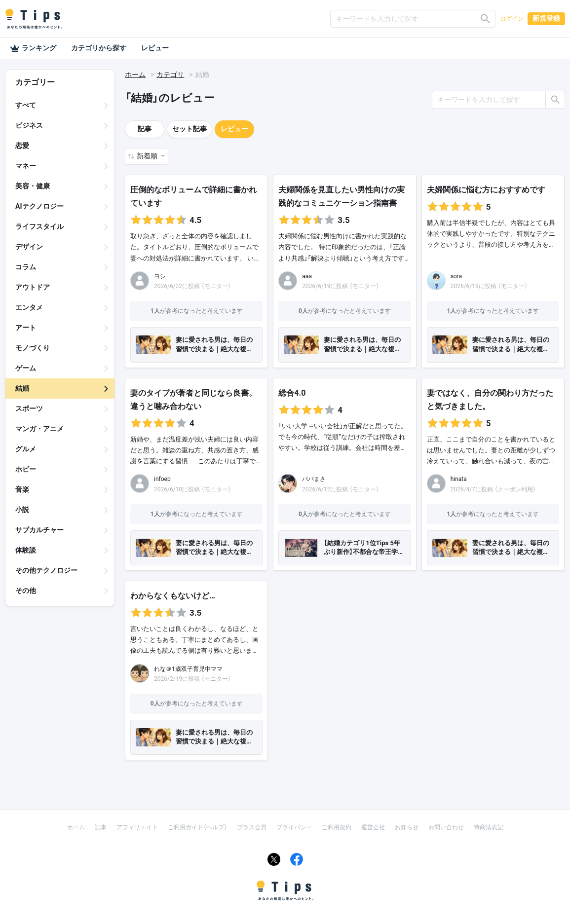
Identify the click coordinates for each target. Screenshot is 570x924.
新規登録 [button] (546, 18)
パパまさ (314, 479)
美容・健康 (33, 186)
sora (456, 276)
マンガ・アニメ (39, 429)
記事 (145, 129)
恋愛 (22, 146)
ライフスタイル (39, 226)
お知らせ (407, 827)
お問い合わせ (446, 827)
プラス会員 (252, 827)
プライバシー (294, 827)
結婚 (22, 388)
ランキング (33, 48)
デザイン (29, 247)
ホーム (135, 74)
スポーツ (29, 408)
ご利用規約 (337, 827)
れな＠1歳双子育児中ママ (188, 669)
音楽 (22, 489)
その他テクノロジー (46, 570)
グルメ (26, 449)
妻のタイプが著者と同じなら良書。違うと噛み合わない (193, 400)
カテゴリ (170, 74)
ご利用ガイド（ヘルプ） (197, 827)
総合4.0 (292, 393)
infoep (162, 479)
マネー (26, 166)
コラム (26, 267)
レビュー (155, 48)
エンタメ (29, 307)
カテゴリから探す (99, 48)
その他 (26, 591)
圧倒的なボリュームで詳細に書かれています (193, 196)
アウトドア (33, 287)
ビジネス (29, 125)
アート (26, 328)
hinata (459, 479)
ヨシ (160, 276)
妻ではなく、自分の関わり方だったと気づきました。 (490, 400)
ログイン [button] (512, 19)
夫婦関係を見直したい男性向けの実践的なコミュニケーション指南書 (342, 196)
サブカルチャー (39, 530)
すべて (26, 105)
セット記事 (190, 129)
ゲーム (26, 368)
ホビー (26, 469)
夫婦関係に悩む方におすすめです (486, 190)
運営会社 (373, 827)
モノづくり (33, 348)
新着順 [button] (148, 156)
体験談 (26, 550)
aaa (307, 276)
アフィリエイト (137, 827)
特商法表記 (489, 827)
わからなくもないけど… (173, 596)
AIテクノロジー (39, 206)
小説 (22, 510)
